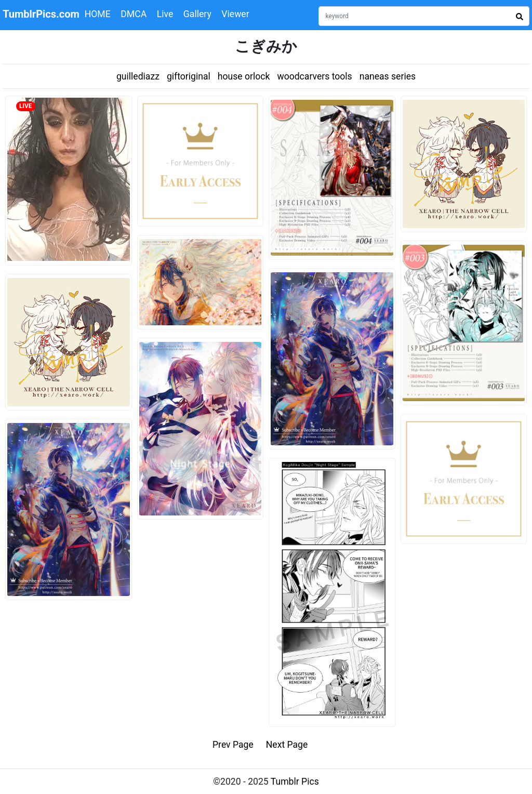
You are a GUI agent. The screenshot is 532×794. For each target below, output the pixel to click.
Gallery (197, 14)
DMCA (134, 14)
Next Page (287, 745)
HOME (98, 14)
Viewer (235, 14)
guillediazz (138, 76)
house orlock (244, 76)
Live (165, 14)
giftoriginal (189, 76)
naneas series (388, 76)
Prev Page (233, 745)
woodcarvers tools (314, 76)
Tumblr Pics (295, 782)
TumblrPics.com (41, 14)
